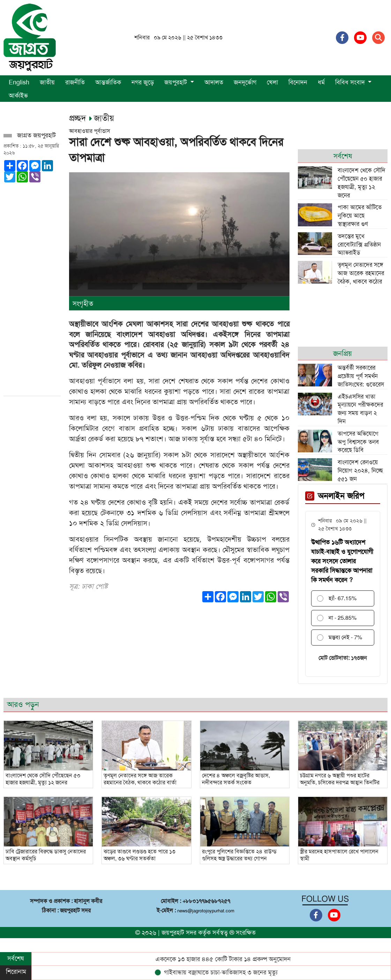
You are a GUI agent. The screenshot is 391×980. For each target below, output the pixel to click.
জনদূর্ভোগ (245, 82)
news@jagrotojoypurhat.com (206, 911)
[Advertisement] (29, 287)
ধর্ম (321, 82)
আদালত (214, 82)
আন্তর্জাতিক (108, 82)
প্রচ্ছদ (79, 118)
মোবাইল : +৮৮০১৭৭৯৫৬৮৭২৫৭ (195, 901)
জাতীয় (47, 82)
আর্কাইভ (18, 96)
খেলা (272, 82)
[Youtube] (360, 38)
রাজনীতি (75, 82)
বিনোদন (298, 82)
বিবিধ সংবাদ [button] (351, 82)
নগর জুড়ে (143, 82)
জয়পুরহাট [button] (176, 82)
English (19, 82)
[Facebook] (342, 38)
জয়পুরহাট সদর (179, 933)
